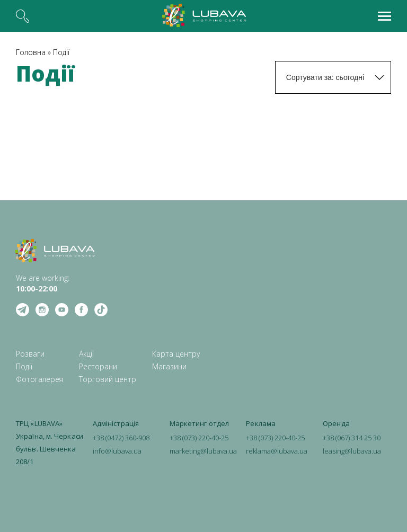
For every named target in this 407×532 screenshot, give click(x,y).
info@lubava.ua (117, 451)
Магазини (169, 366)
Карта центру (176, 354)
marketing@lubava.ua (203, 451)
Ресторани (98, 366)
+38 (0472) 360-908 (121, 438)
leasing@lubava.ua (352, 451)
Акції (86, 354)
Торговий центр (108, 379)
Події (61, 52)
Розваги (30, 354)
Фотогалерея (39, 379)
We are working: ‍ (43, 283)
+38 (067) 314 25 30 (352, 438)
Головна (31, 52)
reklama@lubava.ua (277, 451)
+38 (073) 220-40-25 (199, 438)
